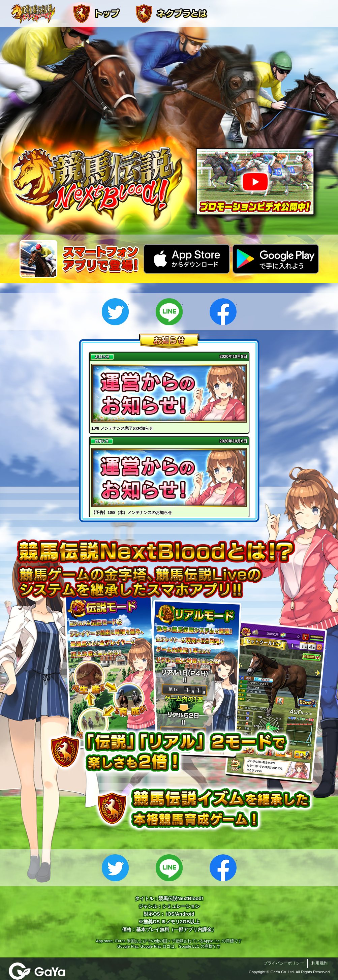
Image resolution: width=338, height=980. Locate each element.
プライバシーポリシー (284, 963)
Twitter (115, 312)
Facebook (223, 312)
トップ (96, 13)
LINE (169, 312)
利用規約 (319, 963)
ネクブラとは (172, 13)
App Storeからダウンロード (187, 259)
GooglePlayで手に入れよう (276, 259)
